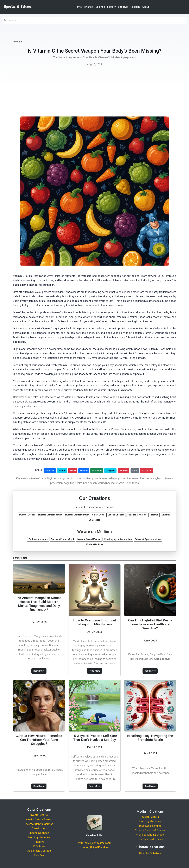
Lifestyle (123, 7)
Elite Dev (39, 855)
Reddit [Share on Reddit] (73, 470)
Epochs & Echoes (39, 833)
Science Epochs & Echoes (150, 830)
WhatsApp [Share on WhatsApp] (97, 470)
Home (78, 7)
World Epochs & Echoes (150, 835)
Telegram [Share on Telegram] (111, 470)
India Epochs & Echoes (150, 839)
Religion (135, 7)
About (146, 7)
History (112, 7)
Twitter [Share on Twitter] (62, 470)
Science (100, 7)
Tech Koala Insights (150, 826)
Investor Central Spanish (39, 819)
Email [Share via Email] (135, 470)
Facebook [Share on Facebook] (50, 470)
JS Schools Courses (39, 851)
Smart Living (39, 828)
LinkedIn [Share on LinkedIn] (84, 470)
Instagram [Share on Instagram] (147, 470)
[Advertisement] (95, 92)
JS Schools (39, 846)
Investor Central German (39, 824)
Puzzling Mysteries (39, 837)
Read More (39, 671)
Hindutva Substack (150, 853)
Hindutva (39, 842)
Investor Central (39, 815)
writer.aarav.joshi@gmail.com (95, 843)
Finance (89, 7)
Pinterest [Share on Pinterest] (124, 470)
